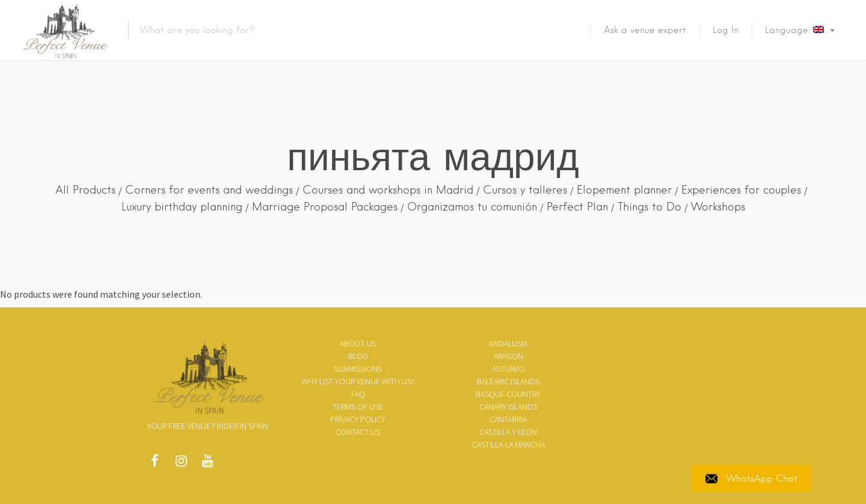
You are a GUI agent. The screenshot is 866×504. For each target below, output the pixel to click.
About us (358, 343)
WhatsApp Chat (751, 479)
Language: (794, 30)
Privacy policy (358, 419)
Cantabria (508, 419)
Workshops (718, 207)
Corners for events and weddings (209, 190)
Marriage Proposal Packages (325, 207)
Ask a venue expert (645, 30)
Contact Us (358, 432)
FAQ (358, 394)
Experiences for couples (741, 190)
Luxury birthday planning (182, 207)
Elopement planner (624, 190)
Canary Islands (508, 407)
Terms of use (358, 407)
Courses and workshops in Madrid (388, 190)
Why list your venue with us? (358, 381)
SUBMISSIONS (358, 369)
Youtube (207, 464)
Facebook (155, 464)
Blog (358, 356)
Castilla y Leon (508, 432)
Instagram (181, 464)
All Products (85, 190)
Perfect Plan (577, 207)
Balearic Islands (508, 381)
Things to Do (649, 207)
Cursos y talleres (525, 190)
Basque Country (508, 394)
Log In (726, 30)
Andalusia (508, 343)
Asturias (508, 369)
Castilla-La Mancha (508, 444)
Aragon (508, 356)
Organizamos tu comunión (472, 207)
